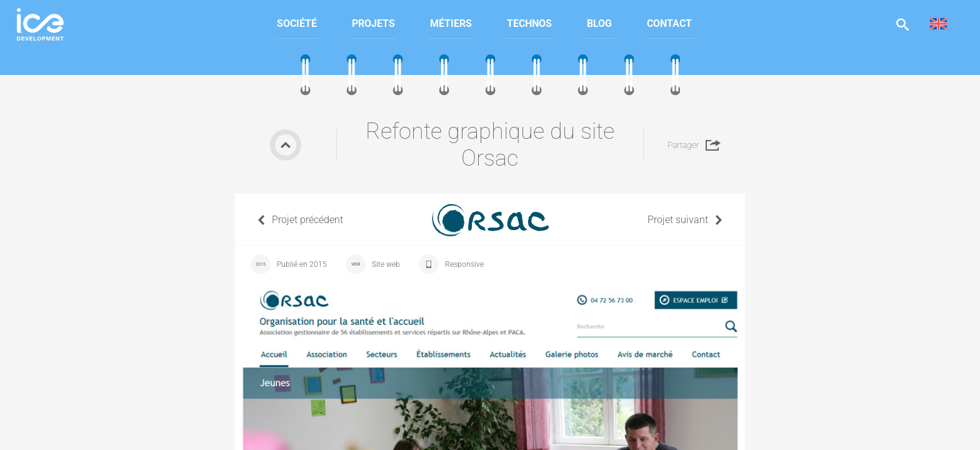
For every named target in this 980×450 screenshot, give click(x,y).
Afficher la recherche (902, 24)
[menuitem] (297, 24)
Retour (286, 145)
